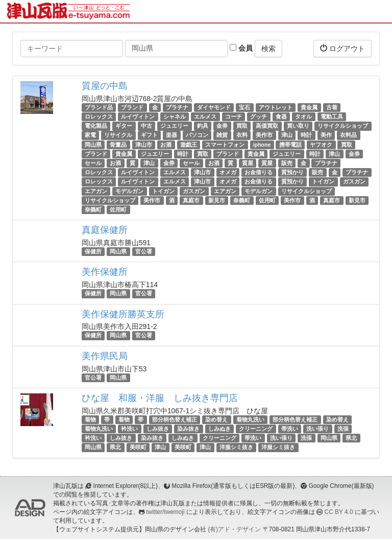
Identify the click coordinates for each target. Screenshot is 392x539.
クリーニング (256, 429)
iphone (262, 145)
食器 (281, 116)
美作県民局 (105, 356)
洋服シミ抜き (236, 447)
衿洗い (129, 429)
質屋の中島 (105, 86)
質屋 (248, 163)
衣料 (242, 135)
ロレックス (99, 116)
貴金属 (309, 107)
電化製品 (96, 126)
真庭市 (191, 200)
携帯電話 (290, 145)
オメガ (228, 172)
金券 (222, 126)
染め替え (216, 419)
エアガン (96, 191)
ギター (124, 126)
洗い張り (317, 429)
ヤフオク (321, 145)
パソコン (197, 135)
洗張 (343, 429)
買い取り (298, 126)
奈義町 (242, 200)
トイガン (323, 181)
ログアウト (342, 48)
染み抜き (188, 429)
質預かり (292, 172)
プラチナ (177, 107)
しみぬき (219, 429)
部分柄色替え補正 (175, 419)
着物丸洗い (250, 419)
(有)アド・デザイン (234, 529)
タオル (303, 116)
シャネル (175, 116)
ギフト (149, 135)
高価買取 (267, 126)
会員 (241, 48)
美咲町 (138, 447)
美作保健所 (105, 272)
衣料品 (348, 135)
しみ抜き (158, 429)
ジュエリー (174, 126)
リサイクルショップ (343, 126)
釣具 (203, 126)
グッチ (259, 116)
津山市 (144, 145)
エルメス (205, 116)
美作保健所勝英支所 (123, 314)
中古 (146, 126)
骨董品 (118, 145)
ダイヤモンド (214, 107)
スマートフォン (225, 145)
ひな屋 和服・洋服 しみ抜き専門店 (160, 398)
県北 (351, 438)
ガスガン (354, 181)
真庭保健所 (105, 230)
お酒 (166, 145)
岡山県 (93, 145)
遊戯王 (189, 145)
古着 (332, 107)
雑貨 (222, 135)
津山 (287, 135)
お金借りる (259, 172)
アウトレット (276, 107)
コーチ (234, 116)
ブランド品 (99, 107)
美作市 (264, 135)
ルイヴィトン (138, 116)
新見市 (217, 200)
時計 (306, 135)
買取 (242, 126)
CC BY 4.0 (339, 512)
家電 (90, 135)
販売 (287, 163)
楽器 (171, 135)
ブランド (132, 107)
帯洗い (290, 429)
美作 (326, 135)
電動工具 (332, 116)
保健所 (93, 251)
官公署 (144, 251)
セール (93, 163)
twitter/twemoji (165, 512)
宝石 (244, 107)
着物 (90, 419)
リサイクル (118, 135)
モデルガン (129, 191)
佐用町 (267, 200)
